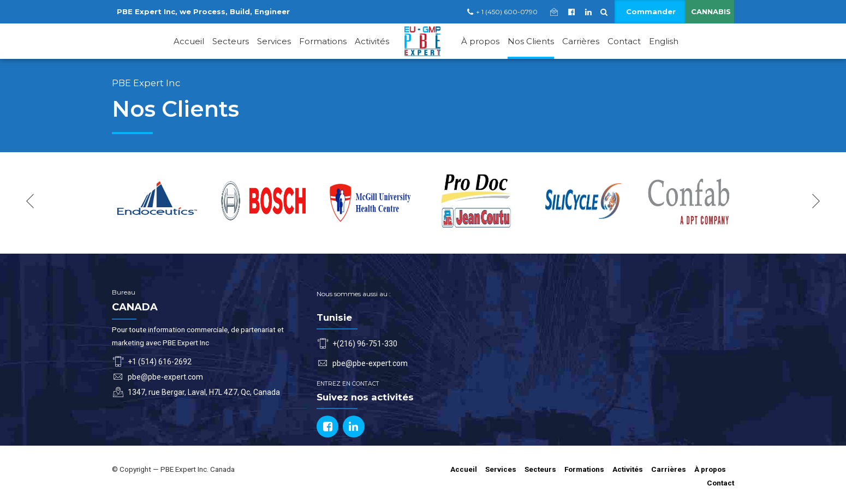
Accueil (189, 41)
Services (274, 41)
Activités (372, 41)
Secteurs (231, 41)
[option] (157, 201)
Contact (624, 41)
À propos (480, 41)
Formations (323, 41)
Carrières (581, 41)
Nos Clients (531, 41)
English (664, 41)
